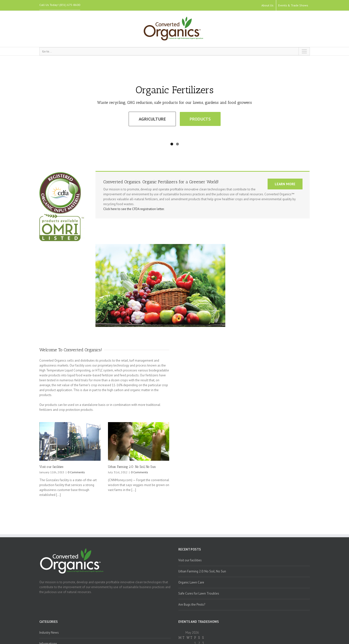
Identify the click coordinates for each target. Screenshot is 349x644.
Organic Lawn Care (191, 582)
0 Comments (76, 472)
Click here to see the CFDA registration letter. (134, 209)
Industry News (49, 633)
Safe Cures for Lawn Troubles (199, 593)
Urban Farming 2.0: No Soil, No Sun (132, 467)
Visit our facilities (51, 467)
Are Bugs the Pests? (192, 605)
